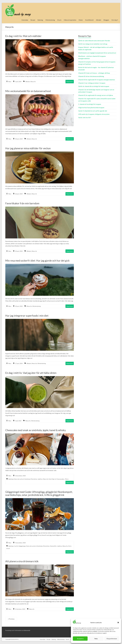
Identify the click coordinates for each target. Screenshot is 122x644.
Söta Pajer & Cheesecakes (56, 479)
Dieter (81, 20)
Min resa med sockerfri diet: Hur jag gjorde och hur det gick (37, 261)
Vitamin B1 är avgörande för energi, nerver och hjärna (96, 95)
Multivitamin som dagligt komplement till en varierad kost (97, 53)
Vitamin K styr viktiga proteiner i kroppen (92, 83)
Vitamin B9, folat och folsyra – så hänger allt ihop (94, 73)
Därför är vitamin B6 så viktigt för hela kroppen (94, 86)
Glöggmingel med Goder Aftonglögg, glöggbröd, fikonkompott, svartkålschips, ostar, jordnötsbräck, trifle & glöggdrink (39, 493)
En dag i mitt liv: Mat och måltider (23, 36)
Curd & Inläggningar (20, 546)
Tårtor (67, 479)
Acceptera (80, 639)
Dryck (59, 20)
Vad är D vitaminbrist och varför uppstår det (93, 111)
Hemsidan (25, 20)
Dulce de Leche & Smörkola (22, 479)
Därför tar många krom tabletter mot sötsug (93, 44)
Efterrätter (34, 479)
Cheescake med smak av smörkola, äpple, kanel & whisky (36, 430)
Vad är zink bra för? (85, 117)
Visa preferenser (112, 639)
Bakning (40, 20)
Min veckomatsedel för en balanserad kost (28, 91)
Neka (96, 639)
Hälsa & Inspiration (70, 20)
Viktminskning (50, 20)
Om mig (114, 20)
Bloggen (106, 20)
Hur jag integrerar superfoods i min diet (27, 316)
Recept (33, 20)
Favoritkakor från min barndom (22, 203)
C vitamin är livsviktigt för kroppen (90, 104)
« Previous (11, 619)
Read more (70, 82)
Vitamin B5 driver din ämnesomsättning (91, 76)
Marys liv (33, 82)
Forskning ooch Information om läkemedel (18, 630)
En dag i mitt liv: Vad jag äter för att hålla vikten (31, 373)
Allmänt (99, 20)
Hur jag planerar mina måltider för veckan (28, 148)
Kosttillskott (89, 20)
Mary (10, 82)
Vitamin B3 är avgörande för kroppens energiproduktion (97, 80)
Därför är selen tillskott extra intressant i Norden (94, 41)
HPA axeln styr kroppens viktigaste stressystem (94, 114)
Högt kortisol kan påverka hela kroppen (91, 107)
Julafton (40, 479)
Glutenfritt (53, 546)
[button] (118, 623)
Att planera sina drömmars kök (22, 561)
